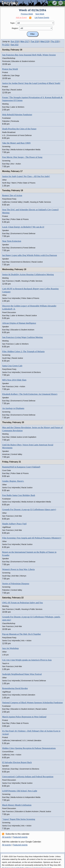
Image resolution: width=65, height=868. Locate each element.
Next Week (40, 14)
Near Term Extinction (12, 241)
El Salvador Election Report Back (17, 762)
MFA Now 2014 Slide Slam (14, 380)
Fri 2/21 (6, 45)
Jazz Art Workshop (10, 648)
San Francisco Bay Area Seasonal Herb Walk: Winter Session (29, 55)
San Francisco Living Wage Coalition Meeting (22, 337)
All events (6, 837)
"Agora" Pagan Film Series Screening (19, 819)
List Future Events (42, 18)
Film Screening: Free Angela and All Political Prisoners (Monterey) (32, 538)
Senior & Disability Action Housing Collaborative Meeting (28, 274)
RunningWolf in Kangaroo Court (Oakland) (21, 467)
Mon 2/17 (25, 42)
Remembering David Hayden (15, 688)
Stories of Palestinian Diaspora (16, 584)
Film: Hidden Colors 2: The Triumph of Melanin (23, 351)
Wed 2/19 (45, 42)
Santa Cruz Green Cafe (12, 366)
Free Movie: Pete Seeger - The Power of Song (22, 157)
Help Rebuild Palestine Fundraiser (17, 115)
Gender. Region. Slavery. (13, 481)
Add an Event (21, 18)
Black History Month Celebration (17, 805)
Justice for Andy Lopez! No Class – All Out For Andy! (26, 176)
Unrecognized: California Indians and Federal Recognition (28, 777)
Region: (15, 28)
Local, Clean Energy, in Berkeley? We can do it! (23, 227)
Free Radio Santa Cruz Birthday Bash (19, 495)
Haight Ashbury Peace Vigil (14, 524)
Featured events (20, 837)
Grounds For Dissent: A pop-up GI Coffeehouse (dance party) (29, 509)
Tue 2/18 (35, 42)
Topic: (13, 23)
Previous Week (27, 14)
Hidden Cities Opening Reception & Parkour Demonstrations (29, 748)
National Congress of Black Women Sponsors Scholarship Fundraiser (32, 703)
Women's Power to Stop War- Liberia (18, 569)
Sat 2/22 (15, 45)
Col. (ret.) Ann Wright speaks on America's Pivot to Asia (27, 660)
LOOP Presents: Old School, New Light (20, 791)
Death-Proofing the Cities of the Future (19, 129)
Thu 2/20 (55, 42)
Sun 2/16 (15, 42)
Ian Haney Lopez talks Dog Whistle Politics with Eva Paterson (30, 255)
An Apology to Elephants (13, 408)
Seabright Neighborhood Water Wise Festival (22, 674)
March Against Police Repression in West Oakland (24, 717)
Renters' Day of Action (12, 195)
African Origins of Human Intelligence (19, 323)
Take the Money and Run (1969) (16, 143)
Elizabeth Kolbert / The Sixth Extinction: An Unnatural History (30, 394)
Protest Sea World (10, 69)
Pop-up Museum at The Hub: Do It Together (22, 634)
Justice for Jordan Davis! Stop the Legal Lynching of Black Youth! (31, 83)
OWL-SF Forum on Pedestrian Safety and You (22, 603)
